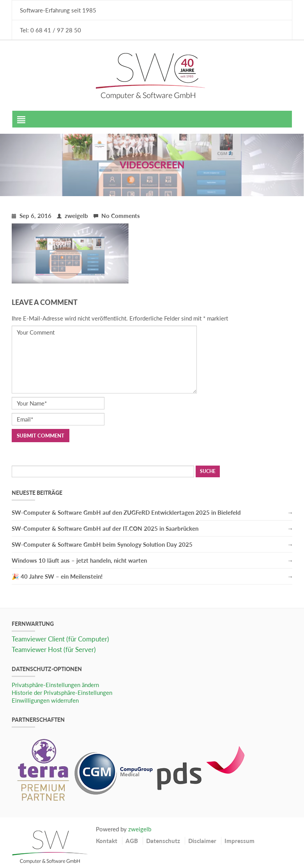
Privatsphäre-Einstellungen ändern (55, 685)
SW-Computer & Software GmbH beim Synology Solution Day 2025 (102, 544)
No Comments (117, 216)
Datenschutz (163, 841)
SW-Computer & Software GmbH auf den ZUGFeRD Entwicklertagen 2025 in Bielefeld (126, 512)
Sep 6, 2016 (32, 216)
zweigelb (72, 216)
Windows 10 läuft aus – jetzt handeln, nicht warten (79, 560)
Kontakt (107, 841)
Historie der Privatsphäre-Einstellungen (62, 693)
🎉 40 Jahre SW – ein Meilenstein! (57, 576)
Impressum (239, 841)
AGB (132, 841)
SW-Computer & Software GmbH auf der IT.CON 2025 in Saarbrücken (105, 528)
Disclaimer (202, 841)
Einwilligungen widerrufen (45, 700)
